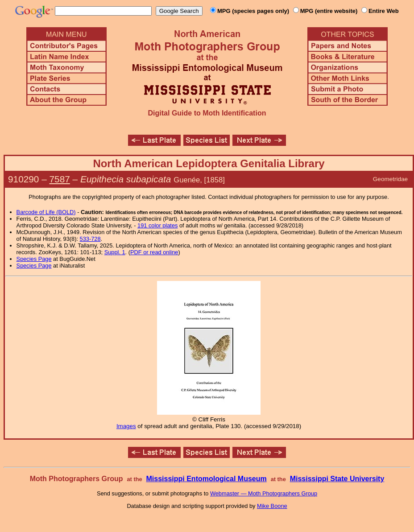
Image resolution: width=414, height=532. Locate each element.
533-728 (90, 239)
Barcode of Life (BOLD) (46, 212)
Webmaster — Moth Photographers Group (264, 493)
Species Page (34, 259)
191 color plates (157, 225)
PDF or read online (154, 252)
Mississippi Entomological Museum (206, 479)
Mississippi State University (337, 479)
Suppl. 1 (115, 252)
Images (126, 426)
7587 (60, 179)
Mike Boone (272, 506)
